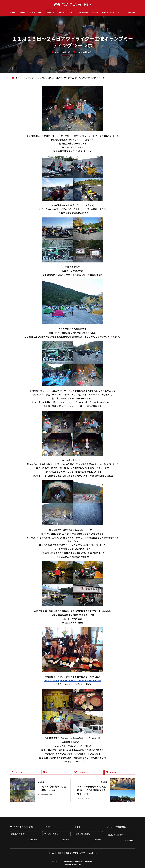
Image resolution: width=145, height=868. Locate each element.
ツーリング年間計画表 (78, 12)
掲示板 (95, 12)
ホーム (13, 12)
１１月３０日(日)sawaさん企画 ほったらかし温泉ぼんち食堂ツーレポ (92, 790)
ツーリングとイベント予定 (31, 12)
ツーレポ (51, 12)
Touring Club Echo (70, 861)
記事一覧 (33, 840)
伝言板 (62, 12)
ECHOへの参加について (112, 12)
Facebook (131, 12)
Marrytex (78, 864)
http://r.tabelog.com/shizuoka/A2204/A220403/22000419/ (73, 680)
